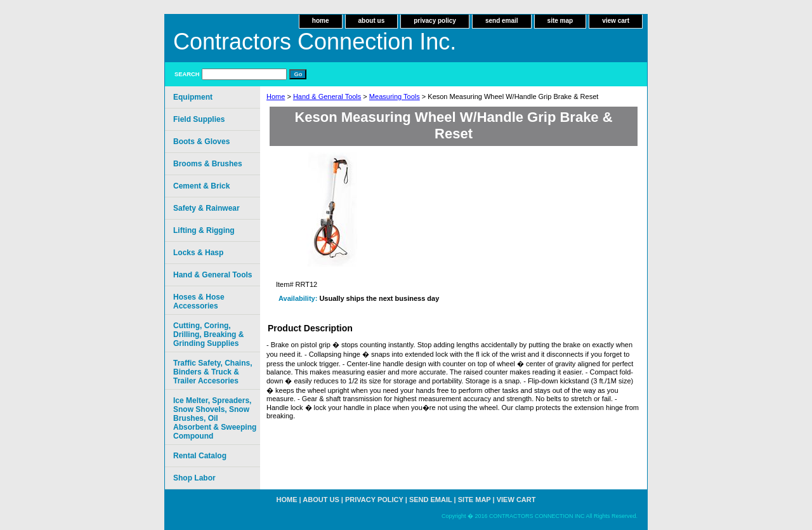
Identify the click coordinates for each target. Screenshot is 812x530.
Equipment (193, 97)
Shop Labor (194, 478)
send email (502, 21)
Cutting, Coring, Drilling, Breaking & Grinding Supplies (208, 335)
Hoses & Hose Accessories (199, 301)
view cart (616, 21)
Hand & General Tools (327, 96)
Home (276, 96)
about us (372, 21)
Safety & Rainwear (206, 208)
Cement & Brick (201, 186)
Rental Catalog (200, 456)
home (321, 21)
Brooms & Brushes (208, 164)
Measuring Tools (395, 96)
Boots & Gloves (201, 142)
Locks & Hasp (198, 253)
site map (560, 21)
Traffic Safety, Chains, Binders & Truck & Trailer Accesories (213, 372)
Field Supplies (199, 119)
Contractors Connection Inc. (315, 42)
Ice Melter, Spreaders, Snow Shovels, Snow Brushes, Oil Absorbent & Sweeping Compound (215, 418)
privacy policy (435, 21)
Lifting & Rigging (204, 230)
